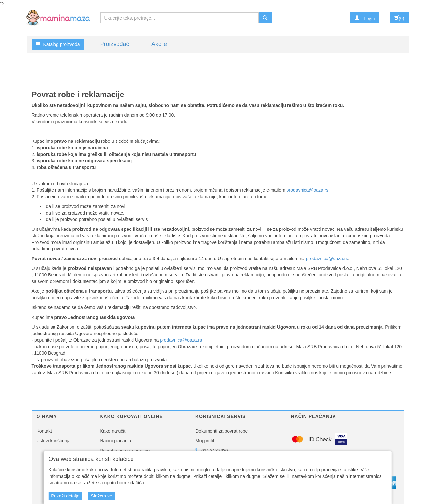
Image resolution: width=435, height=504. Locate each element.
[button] (365, 18)
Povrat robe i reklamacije (125, 451)
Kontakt (44, 431)
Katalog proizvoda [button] (58, 44)
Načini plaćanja (116, 441)
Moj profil (205, 441)
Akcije (159, 44)
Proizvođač (115, 44)
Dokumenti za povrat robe (222, 431)
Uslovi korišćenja (54, 441)
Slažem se (101, 496)
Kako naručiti (113, 431)
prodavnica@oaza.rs (308, 190)
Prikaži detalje (65, 496)
